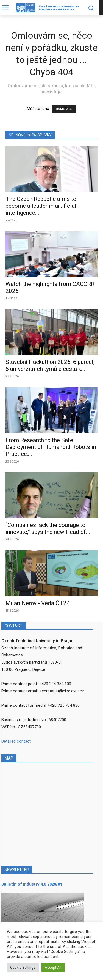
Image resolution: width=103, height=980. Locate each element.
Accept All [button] (53, 967)
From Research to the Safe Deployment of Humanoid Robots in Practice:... (51, 447)
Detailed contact (16, 741)
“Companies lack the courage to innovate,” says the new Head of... (48, 528)
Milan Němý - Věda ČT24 (38, 603)
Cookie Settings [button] (23, 967)
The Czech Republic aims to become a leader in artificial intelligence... (41, 206)
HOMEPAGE (64, 109)
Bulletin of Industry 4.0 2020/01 (32, 884)
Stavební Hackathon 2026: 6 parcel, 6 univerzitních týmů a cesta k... (50, 365)
